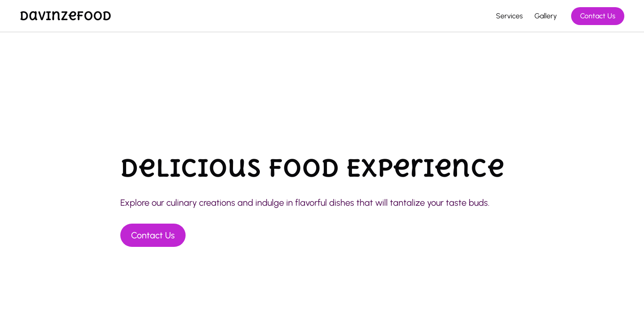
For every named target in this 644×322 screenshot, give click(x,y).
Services (509, 16)
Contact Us (598, 16)
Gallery (546, 16)
